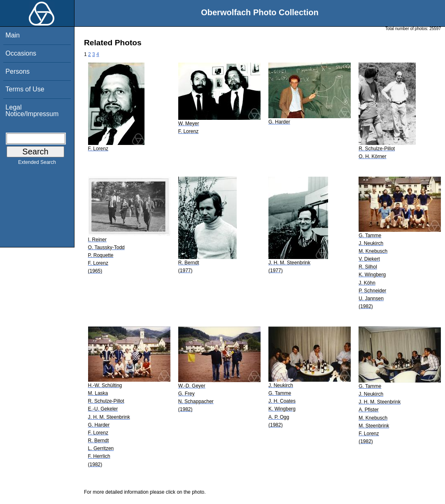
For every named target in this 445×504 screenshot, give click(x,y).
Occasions (21, 53)
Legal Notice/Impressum (32, 111)
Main (13, 35)
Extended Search (37, 164)
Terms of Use (25, 89)
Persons (17, 71)
